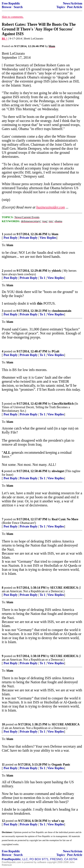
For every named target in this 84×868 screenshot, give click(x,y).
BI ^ (5, 38)
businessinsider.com (51, 207)
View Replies (48, 238)
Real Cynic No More (65, 519)
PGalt (56, 351)
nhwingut (58, 471)
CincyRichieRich (63, 404)
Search (18, 7)
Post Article (75, 7)
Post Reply (11, 238)
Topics (61, 7)
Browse (7, 7)
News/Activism (73, 3)
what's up (58, 821)
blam (55, 234)
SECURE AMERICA (64, 588)
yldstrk (56, 271)
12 (3, 821)
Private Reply (29, 238)
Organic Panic (61, 765)
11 (3, 765)
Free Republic (11, 3)
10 (3, 724)
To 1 (42, 278)
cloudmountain (62, 311)
